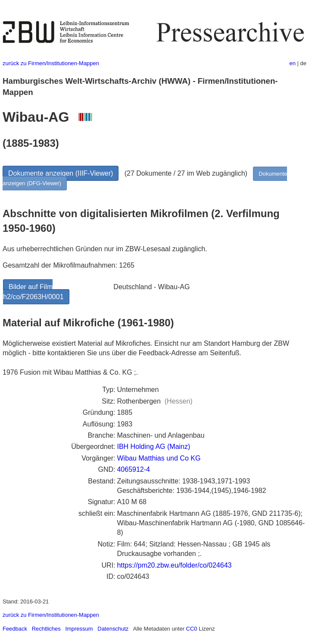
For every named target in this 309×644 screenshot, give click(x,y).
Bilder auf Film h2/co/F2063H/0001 (33, 292)
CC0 (192, 629)
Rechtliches (46, 629)
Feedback (15, 629)
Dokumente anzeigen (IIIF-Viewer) (61, 173)
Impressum (79, 629)
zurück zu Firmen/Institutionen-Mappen (51, 63)
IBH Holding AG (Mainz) (153, 447)
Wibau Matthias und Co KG (159, 458)
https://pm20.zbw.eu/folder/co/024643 (174, 565)
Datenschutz (113, 629)
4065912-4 (133, 469)
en (293, 63)
